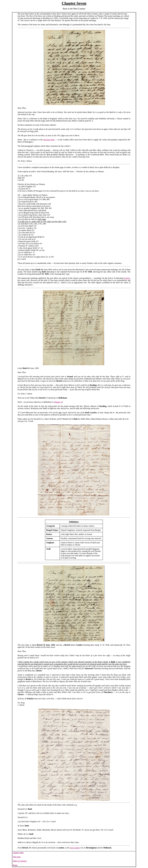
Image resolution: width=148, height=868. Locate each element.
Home (15, 865)
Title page (17, 857)
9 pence (127, 278)
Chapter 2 (58, 402)
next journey (75, 848)
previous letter (49, 140)
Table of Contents (20, 861)
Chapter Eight (18, 853)
